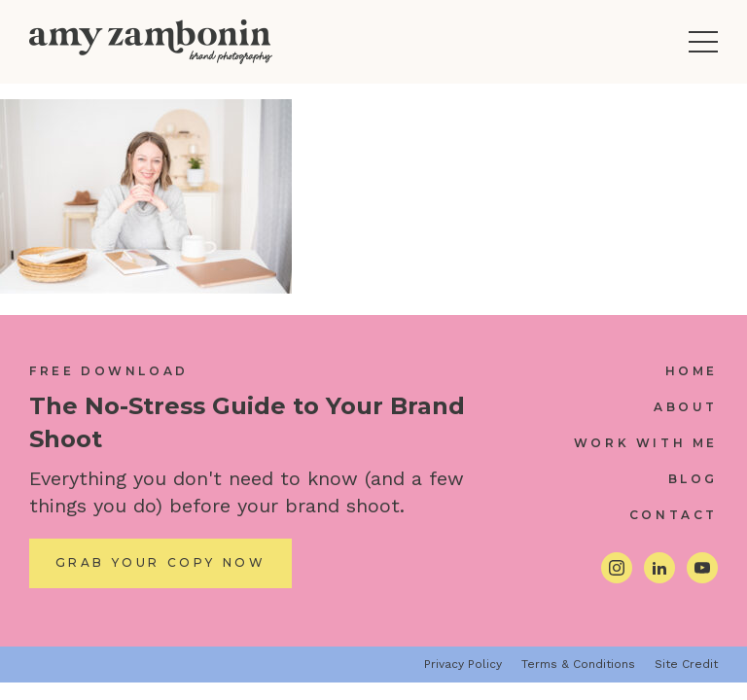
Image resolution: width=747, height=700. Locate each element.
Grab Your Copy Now (161, 562)
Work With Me (646, 443)
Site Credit (686, 664)
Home (692, 371)
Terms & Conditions (578, 664)
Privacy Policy (463, 664)
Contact (674, 515)
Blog (693, 479)
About (686, 407)
